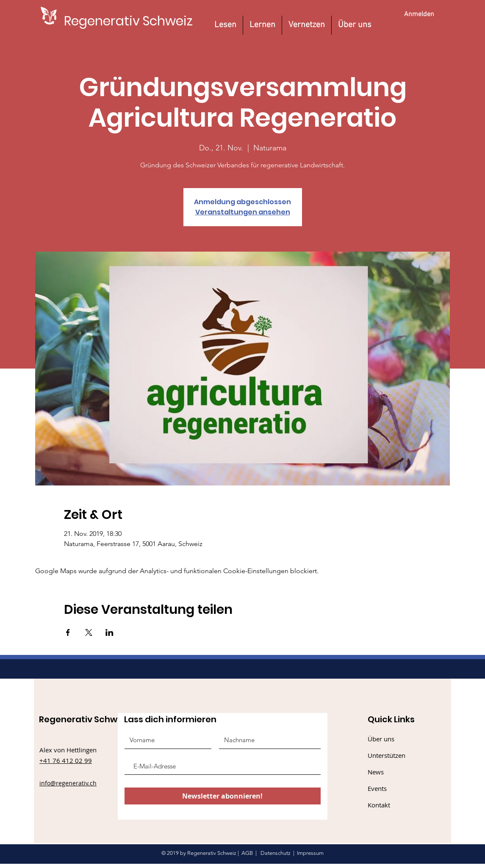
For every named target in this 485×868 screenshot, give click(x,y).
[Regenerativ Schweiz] (129, 21)
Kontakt (379, 805)
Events (377, 788)
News (376, 772)
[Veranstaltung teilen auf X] (89, 632)
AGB (247, 853)
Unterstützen (387, 755)
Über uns (381, 739)
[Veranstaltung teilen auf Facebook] (68, 632)
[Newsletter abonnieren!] (223, 796)
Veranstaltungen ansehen (243, 212)
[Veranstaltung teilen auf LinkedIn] (109, 632)
